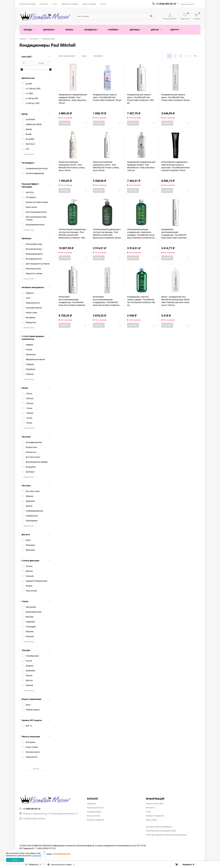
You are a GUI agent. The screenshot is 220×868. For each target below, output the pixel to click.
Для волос (34, 39)
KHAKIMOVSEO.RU (62, 854)
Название (98, 56)
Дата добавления (67, 56)
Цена (84, 56)
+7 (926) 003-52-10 (166, 4)
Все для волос (94, 816)
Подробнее (37, 856)
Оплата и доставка (28, 4)
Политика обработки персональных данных (166, 835)
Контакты (44, 4)
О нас (55, 4)
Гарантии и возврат (70, 4)
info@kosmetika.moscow (32, 818)
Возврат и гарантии (155, 816)
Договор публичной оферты (159, 827)
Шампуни (91, 804)
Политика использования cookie (161, 831)
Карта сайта (152, 820)
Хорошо (15, 860)
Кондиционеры (48, 39)
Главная (23, 39)
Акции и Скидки (89, 4)
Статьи (103, 4)
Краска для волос (95, 808)
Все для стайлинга (96, 820)
